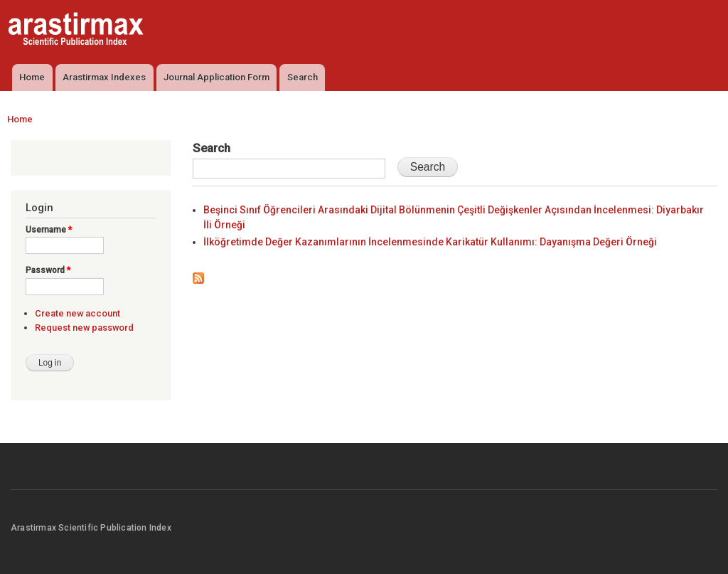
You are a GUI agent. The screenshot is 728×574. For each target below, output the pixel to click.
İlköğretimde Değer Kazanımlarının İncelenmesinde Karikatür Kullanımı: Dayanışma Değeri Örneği (430, 242)
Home (32, 77)
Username (49, 230)
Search (303, 77)
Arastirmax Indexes (104, 77)
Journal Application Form (216, 77)
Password (48, 270)
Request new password (84, 328)
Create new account (77, 313)
